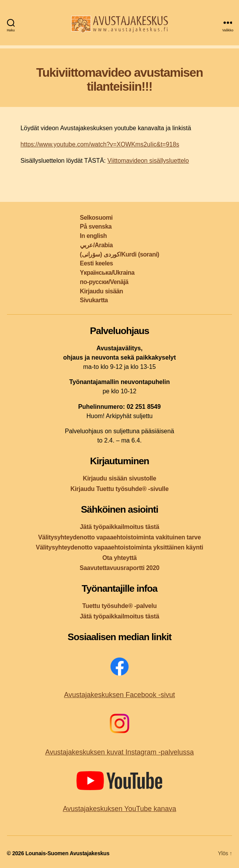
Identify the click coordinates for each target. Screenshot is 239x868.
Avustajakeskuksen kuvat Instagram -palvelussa (120, 752)
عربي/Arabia (96, 245)
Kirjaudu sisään (101, 291)
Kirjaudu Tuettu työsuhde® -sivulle (119, 489)
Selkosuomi (96, 218)
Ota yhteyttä (120, 558)
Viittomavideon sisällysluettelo (148, 161)
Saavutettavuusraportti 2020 (119, 568)
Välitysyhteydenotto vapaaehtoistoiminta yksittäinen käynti (119, 547)
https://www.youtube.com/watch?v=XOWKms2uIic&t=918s (100, 144)
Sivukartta (94, 300)
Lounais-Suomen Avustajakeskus (67, 853)
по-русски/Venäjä (104, 282)
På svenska (96, 226)
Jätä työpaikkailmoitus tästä (119, 527)
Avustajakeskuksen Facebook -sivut (119, 695)
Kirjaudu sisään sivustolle (119, 478)
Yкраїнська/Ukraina (107, 273)
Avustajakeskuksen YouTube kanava (119, 809)
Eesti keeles (96, 263)
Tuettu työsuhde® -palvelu (119, 606)
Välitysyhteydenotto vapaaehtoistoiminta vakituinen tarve (119, 537)
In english (93, 236)
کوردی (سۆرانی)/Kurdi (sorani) (119, 254)
